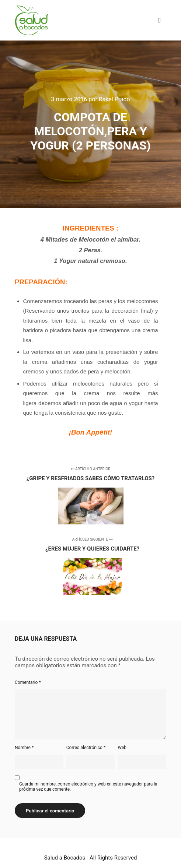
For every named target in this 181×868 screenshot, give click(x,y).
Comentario (28, 682)
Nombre (24, 748)
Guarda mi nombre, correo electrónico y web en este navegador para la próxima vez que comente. (88, 787)
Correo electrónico (86, 748)
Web (122, 748)
